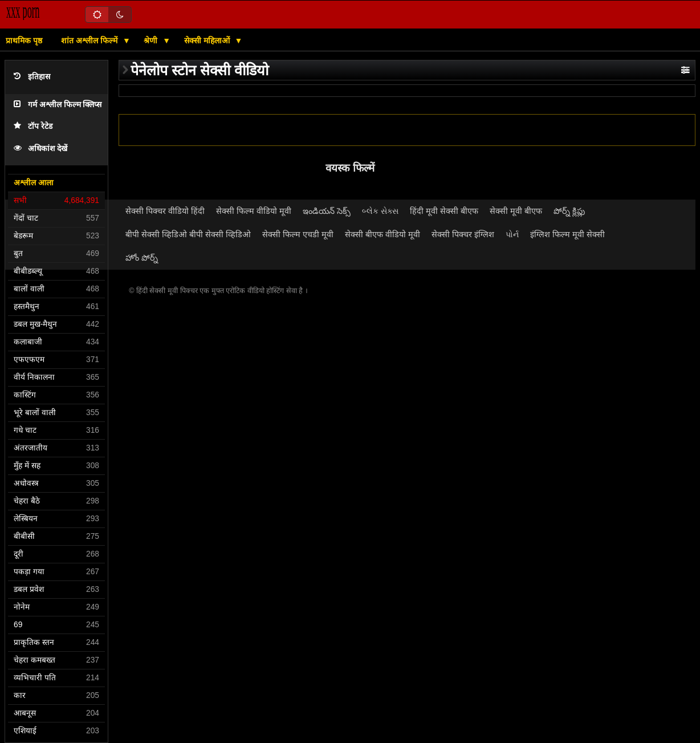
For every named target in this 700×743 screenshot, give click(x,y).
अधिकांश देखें (40, 149)
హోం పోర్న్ (142, 258)
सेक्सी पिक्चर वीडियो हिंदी (165, 211)
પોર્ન (512, 234)
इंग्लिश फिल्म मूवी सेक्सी (567, 234)
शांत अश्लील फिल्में (90, 40)
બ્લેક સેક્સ (380, 211)
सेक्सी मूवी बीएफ (516, 211)
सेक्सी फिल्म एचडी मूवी (298, 234)
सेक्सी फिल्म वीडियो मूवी (254, 211)
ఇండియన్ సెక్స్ (327, 211)
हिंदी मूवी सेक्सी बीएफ (444, 211)
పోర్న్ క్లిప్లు (569, 211)
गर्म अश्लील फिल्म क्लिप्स (58, 105)
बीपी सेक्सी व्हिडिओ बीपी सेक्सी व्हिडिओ (188, 234)
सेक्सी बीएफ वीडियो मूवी (382, 234)
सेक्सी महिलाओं (208, 40)
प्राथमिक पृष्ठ (24, 40)
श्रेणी (152, 40)
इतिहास (32, 77)
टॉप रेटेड (33, 126)
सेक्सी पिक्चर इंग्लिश (463, 234)
